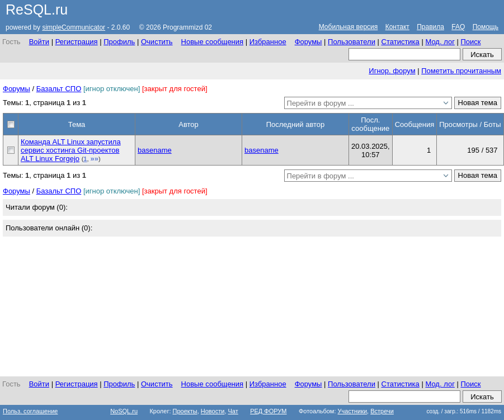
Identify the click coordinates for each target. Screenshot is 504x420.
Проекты (185, 411)
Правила (430, 27)
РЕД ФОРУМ (268, 411)
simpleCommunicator (74, 27)
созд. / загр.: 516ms (464, 411)
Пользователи (352, 42)
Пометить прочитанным (461, 71)
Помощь (486, 27)
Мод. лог (440, 42)
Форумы (308, 42)
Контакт (397, 27)
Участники (353, 411)
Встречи (382, 411)
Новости (213, 411)
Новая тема (478, 103)
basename (155, 150)
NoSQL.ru (124, 411)
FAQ (458, 27)
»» (95, 159)
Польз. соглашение (30, 411)
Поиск (470, 42)
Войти (39, 42)
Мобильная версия (348, 27)
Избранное (268, 42)
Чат (233, 411)
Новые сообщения (213, 42)
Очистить (157, 42)
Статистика (401, 42)
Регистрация (77, 42)
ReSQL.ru (37, 10)
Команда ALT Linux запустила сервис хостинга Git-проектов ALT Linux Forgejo (71, 150)
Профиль (119, 42)
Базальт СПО (59, 89)
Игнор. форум (392, 71)
